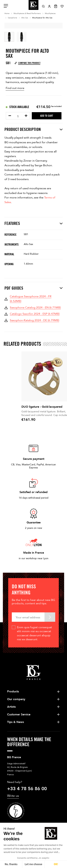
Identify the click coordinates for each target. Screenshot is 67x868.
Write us (13, 796)
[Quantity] (18, 116)
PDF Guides (33, 288)
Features (33, 223)
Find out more (15, 88)
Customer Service (19, 714)
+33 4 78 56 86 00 (27, 789)
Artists (11, 707)
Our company (16, 699)
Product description (33, 129)
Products (13, 691)
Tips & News (16, 722)
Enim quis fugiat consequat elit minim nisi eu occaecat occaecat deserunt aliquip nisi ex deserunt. (34, 633)
